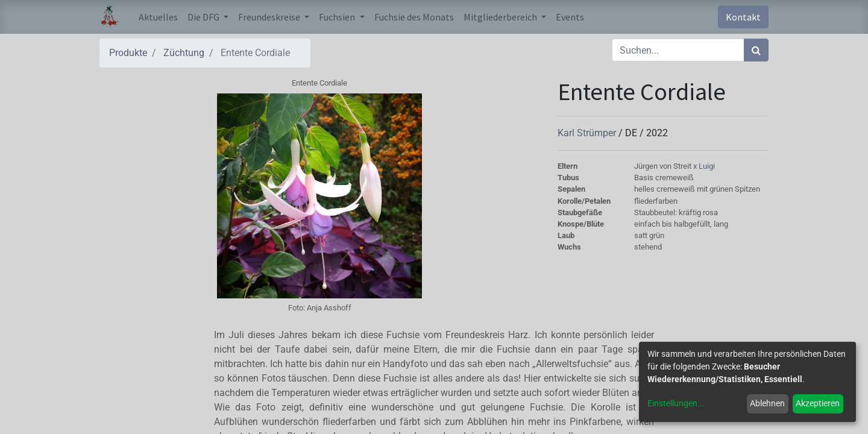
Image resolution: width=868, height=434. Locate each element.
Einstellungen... (676, 403)
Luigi (707, 166)
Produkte (128, 53)
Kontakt (743, 17)
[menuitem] (158, 17)
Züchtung (184, 53)
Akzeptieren (818, 403)
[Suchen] (756, 50)
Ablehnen (767, 403)
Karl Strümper (588, 133)
